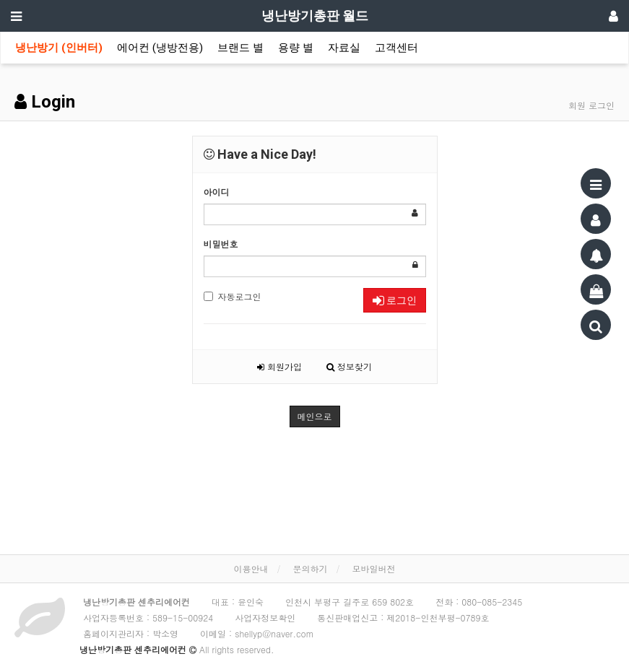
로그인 (395, 300)
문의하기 (311, 568)
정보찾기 (349, 366)
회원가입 (279, 366)
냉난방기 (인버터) (59, 48)
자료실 (344, 48)
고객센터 (396, 48)
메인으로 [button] (315, 416)
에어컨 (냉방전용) (160, 48)
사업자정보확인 (265, 618)
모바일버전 (374, 568)
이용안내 (251, 568)
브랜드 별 (240, 48)
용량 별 (296, 48)
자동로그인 (233, 296)
